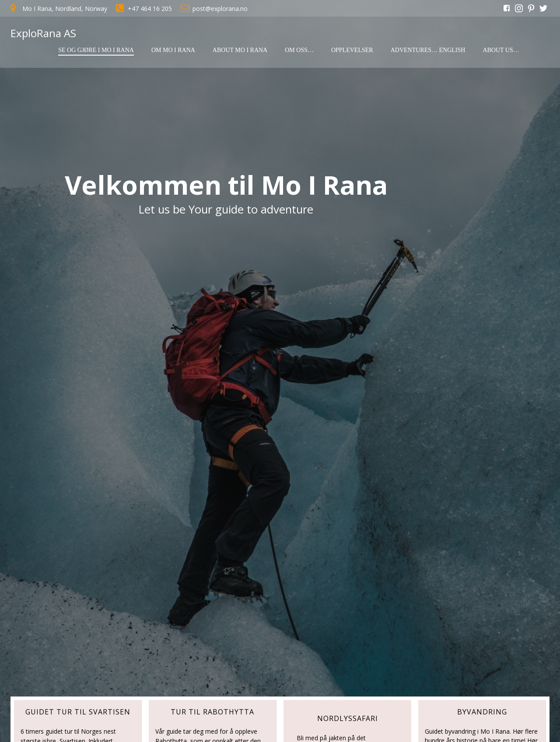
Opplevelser (352, 50)
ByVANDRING (482, 712)
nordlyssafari (348, 718)
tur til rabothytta (212, 712)
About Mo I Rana (240, 50)
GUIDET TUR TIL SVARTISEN (78, 712)
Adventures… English (428, 50)
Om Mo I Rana (173, 50)
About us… (501, 50)
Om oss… (299, 50)
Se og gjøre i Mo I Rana (96, 50)
